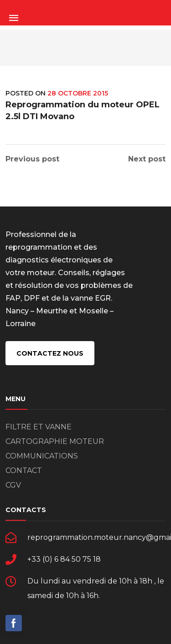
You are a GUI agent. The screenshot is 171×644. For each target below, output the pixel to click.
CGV (13, 485)
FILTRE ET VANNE (39, 427)
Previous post (32, 159)
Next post (147, 159)
